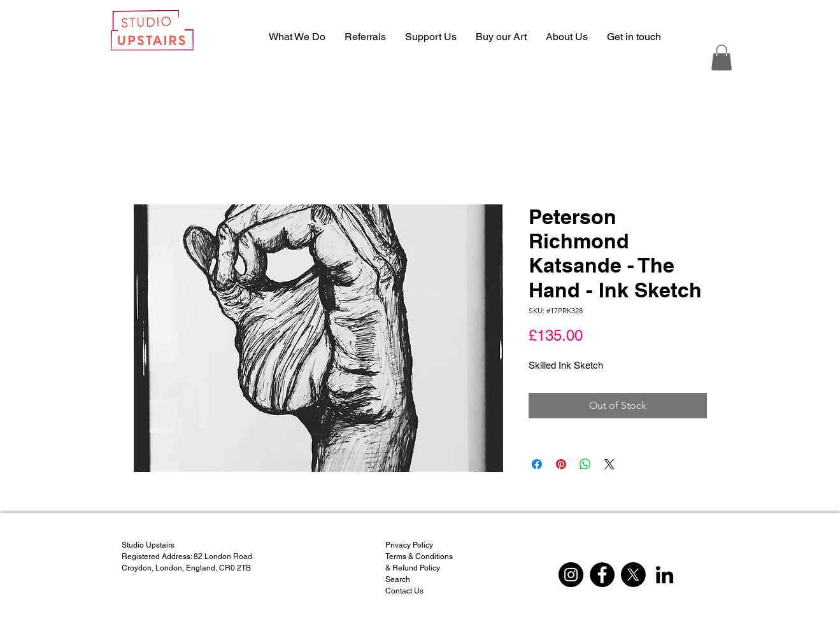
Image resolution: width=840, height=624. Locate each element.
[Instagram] (571, 575)
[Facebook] (602, 575)
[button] (722, 58)
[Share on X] (609, 464)
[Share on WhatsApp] (585, 464)
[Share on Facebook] (537, 464)
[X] (633, 575)
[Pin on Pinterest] (561, 464)
